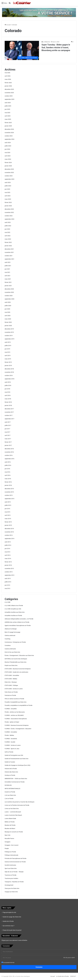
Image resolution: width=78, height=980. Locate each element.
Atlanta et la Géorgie (11, 629)
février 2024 (8, 163)
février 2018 (8, 402)
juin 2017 (7, 429)
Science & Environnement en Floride (15, 862)
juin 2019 (7, 349)
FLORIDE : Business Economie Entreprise (17, 725)
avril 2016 (8, 475)
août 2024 (8, 143)
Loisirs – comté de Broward (13, 812)
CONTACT (73, 976)
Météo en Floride (10, 822)
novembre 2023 (9, 172)
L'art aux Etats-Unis (10, 795)
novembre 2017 (9, 412)
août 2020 (8, 302)
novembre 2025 (9, 93)
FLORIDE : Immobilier (11, 732)
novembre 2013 (9, 569)
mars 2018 (8, 399)
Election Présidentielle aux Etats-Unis (16, 662)
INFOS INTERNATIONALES (12, 789)
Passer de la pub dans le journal (12, 930)
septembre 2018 (9, 379)
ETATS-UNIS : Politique (11, 685)
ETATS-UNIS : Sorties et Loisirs (14, 689)
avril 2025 (8, 116)
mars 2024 (8, 159)
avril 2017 (8, 435)
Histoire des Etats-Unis (11, 772)
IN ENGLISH (8, 785)
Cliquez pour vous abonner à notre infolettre (14, 940)
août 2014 (8, 542)
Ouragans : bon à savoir (12, 845)
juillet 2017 (8, 425)
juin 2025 (7, 109)
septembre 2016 (9, 459)
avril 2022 (8, 236)
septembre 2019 (9, 339)
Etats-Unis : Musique (11, 682)
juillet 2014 (8, 545)
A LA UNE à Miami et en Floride (14, 606)
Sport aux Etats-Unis (11, 868)
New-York (7, 835)
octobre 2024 (9, 136)
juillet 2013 (8, 582)
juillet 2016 (8, 465)
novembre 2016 (9, 452)
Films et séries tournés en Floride (14, 699)
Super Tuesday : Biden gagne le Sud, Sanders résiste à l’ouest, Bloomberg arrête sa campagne (56, 47)
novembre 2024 (9, 133)
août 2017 (8, 422)
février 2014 (8, 562)
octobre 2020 (9, 296)
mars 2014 (8, 559)
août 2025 (8, 103)
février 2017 (8, 442)
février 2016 (8, 482)
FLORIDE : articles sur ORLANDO (14, 715)
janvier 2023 (8, 206)
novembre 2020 (9, 292)
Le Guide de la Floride (62, 976)
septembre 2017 (9, 419)
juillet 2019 (8, 346)
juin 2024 (7, 149)
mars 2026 (8, 79)
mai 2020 (7, 312)
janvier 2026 (8, 86)
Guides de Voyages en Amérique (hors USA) (17, 765)
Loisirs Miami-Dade (10, 818)
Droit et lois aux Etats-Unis (12, 652)
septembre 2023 (9, 179)
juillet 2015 (8, 505)
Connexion (39, 967)
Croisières (8, 645)
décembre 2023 (9, 169)
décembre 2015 (9, 489)
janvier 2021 (8, 286)
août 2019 (8, 342)
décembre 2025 (9, 89)
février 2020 (8, 322)
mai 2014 (7, 552)
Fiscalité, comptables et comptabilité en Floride (18, 705)
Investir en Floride (10, 792)
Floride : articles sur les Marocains (15, 712)
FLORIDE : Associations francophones (16, 719)
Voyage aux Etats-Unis (11, 892)
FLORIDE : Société (10, 742)
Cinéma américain (10, 635)
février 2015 (8, 522)
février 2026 (8, 83)
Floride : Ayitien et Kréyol (12, 722)
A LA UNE (8, 602)
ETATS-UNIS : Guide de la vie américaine (16, 672)
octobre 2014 (9, 535)
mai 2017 (7, 432)
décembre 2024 (9, 129)
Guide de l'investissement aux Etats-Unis (17, 759)
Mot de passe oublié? (69, 958)
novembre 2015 (9, 492)
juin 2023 (7, 189)
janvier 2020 (8, 326)
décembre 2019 (9, 329)
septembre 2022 (9, 219)
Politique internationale (11, 855)
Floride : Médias (9, 735)
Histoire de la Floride (11, 769)
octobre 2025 (9, 96)
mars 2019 (8, 359)
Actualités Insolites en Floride (13, 616)
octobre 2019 (9, 336)
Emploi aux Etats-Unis (11, 665)
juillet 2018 (8, 385)
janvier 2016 (8, 485)
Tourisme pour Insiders (11, 878)
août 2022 (8, 222)
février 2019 (8, 362)
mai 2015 (7, 512)
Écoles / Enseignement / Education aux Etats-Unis (19, 655)
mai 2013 (7, 588)
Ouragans (8, 842)
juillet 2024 (8, 146)
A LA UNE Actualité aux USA (13, 609)
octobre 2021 (9, 256)
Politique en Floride (10, 852)
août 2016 (8, 462)
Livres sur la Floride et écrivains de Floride (17, 805)
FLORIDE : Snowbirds (11, 739)
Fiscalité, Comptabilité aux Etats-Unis (16, 702)
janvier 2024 (8, 166)
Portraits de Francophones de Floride (15, 858)
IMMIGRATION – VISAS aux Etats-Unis (16, 779)
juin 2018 (7, 389)
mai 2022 (7, 232)
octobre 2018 (9, 375)
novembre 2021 (9, 252)
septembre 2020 (9, 299)
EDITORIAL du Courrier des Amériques (16, 659)
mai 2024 (7, 153)
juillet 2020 (8, 306)
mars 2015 (8, 519)
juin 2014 (7, 549)
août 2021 (8, 262)
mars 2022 (8, 239)
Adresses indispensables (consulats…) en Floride (19, 619)
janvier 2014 (8, 565)
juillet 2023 (8, 186)
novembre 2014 (9, 532)
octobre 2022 (9, 216)
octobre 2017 (9, 415)
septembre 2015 (9, 499)
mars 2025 (8, 119)
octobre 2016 (9, 455)
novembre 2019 (9, 332)
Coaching (7, 639)
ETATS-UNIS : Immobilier (12, 675)
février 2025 (8, 123)
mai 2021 (7, 272)
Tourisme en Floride (10, 875)
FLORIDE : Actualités (11, 709)
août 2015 (8, 502)
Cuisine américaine (10, 649)
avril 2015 (8, 515)
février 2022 (8, 242)
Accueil (8, 25)
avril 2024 (8, 156)
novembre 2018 (9, 372)
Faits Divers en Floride (11, 692)
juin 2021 (7, 269)
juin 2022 (7, 229)
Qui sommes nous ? (9, 926)
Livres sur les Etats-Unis (12, 809)
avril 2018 (8, 395)
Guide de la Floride (8, 921)
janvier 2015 (8, 525)
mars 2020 (8, 319)
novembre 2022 (9, 212)
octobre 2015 (9, 495)
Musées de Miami (10, 828)
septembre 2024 (9, 139)
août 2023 (8, 182)
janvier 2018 (8, 405)
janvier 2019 (8, 366)
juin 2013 (7, 585)
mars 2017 (8, 439)
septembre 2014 (9, 539)
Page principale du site (9, 912)
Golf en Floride (9, 752)
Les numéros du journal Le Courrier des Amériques (19, 802)
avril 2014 (8, 555)
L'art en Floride (9, 799)
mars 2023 (8, 199)
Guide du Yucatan (10, 762)
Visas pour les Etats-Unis (12, 888)
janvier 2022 (8, 246)
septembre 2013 (9, 575)
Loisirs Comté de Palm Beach (13, 815)
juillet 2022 (8, 226)
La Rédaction (47, 42)
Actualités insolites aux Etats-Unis (15, 612)
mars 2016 (8, 479)
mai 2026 (7, 73)
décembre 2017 (9, 409)
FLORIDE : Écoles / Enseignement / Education (18, 729)
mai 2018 (7, 392)
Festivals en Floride (10, 695)
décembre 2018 (9, 369)
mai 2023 (7, 192)
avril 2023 (8, 196)
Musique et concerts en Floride (14, 832)
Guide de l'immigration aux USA (14, 755)
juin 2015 (7, 509)
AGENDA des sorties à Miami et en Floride (17, 622)
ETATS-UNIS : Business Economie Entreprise (18, 669)
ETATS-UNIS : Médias (11, 679)
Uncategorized (9, 885)
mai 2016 (7, 472)
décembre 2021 (9, 249)
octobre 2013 (9, 572)
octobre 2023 (9, 176)
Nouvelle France (9, 838)
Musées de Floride (10, 825)
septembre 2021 (9, 259)
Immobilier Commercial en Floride (15, 782)
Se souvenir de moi (8, 962)
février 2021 (8, 282)
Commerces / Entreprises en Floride (15, 642)
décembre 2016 (9, 449)
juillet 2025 (8, 106)
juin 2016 (7, 469)
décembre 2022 (9, 209)
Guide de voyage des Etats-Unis (12, 917)
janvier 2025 (8, 126)
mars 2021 (8, 279)
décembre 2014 (9, 529)
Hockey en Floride (10, 775)
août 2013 (8, 578)
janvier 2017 (8, 445)
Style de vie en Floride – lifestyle (14, 872)
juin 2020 (7, 309)
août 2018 (8, 382)
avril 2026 (8, 76)
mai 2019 (7, 352)
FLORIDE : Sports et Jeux (12, 749)
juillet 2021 (8, 266)
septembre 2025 (9, 99)
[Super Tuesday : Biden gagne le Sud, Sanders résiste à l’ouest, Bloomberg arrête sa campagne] (22, 50)
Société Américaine (10, 865)
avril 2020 (8, 316)
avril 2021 (8, 276)
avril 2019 (8, 356)
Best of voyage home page (12, 632)
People (7, 848)
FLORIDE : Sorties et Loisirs (13, 745)
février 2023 (8, 202)
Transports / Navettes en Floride (14, 882)
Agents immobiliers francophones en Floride (18, 625)
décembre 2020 (9, 289)
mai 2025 (7, 113)
